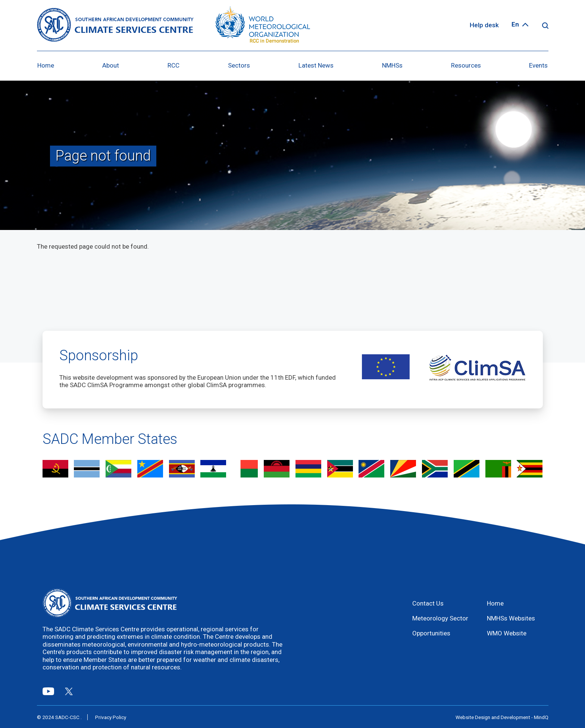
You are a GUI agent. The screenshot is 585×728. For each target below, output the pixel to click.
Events (538, 65)
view (55, 469)
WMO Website (507, 633)
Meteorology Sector (440, 618)
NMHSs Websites (511, 618)
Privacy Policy (111, 717)
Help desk (484, 25)
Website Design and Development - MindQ (502, 717)
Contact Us (428, 603)
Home (46, 65)
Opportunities (431, 633)
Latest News (316, 65)
